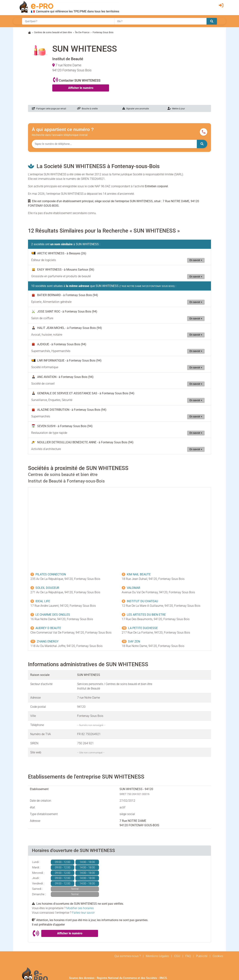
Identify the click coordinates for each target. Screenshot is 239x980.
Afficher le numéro (81, 88)
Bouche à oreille (87, 109)
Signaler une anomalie (136, 109)
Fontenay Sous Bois (103, 32)
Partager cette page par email (49, 109)
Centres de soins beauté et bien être (53, 32)
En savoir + (196, 260)
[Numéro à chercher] (114, 144)
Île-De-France (82, 32)
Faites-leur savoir (83, 913)
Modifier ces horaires (80, 908)
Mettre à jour (176, 109)
